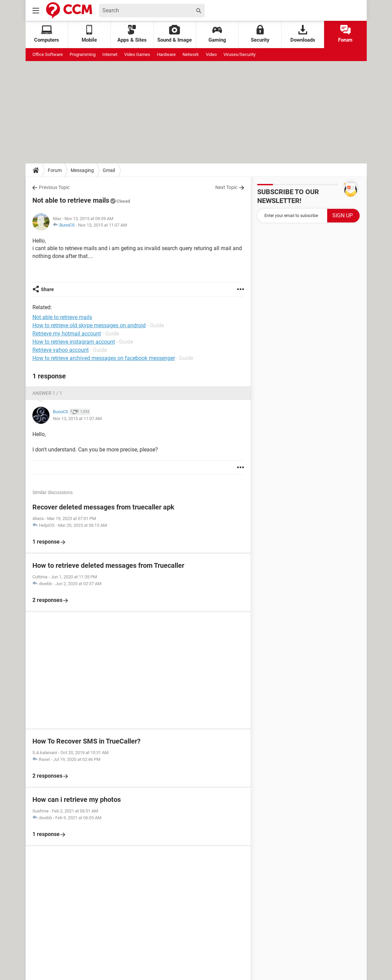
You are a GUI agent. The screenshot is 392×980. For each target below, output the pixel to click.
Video (211, 54)
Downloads (303, 34)
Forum (345, 34)
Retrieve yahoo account (61, 350)
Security (260, 34)
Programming (83, 54)
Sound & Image (175, 34)
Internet (110, 54)
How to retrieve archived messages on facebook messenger (104, 358)
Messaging (82, 170)
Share (47, 289)
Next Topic (226, 187)
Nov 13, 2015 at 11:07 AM (103, 225)
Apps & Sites (132, 34)
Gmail (109, 170)
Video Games (137, 54)
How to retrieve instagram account (74, 342)
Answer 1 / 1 (47, 393)
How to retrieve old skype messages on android (89, 325)
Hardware (166, 54)
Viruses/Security (239, 54)
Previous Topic (54, 187)
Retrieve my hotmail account (67, 334)
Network (191, 54)
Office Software (48, 54)
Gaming (217, 34)
